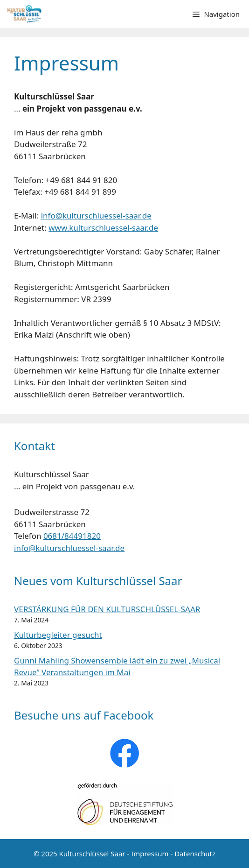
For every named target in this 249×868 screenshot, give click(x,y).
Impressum (150, 854)
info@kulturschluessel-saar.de (96, 215)
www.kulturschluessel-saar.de (103, 228)
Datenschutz (195, 854)
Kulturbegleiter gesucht (58, 635)
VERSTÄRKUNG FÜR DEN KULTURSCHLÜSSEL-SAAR (107, 609)
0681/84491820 (72, 536)
